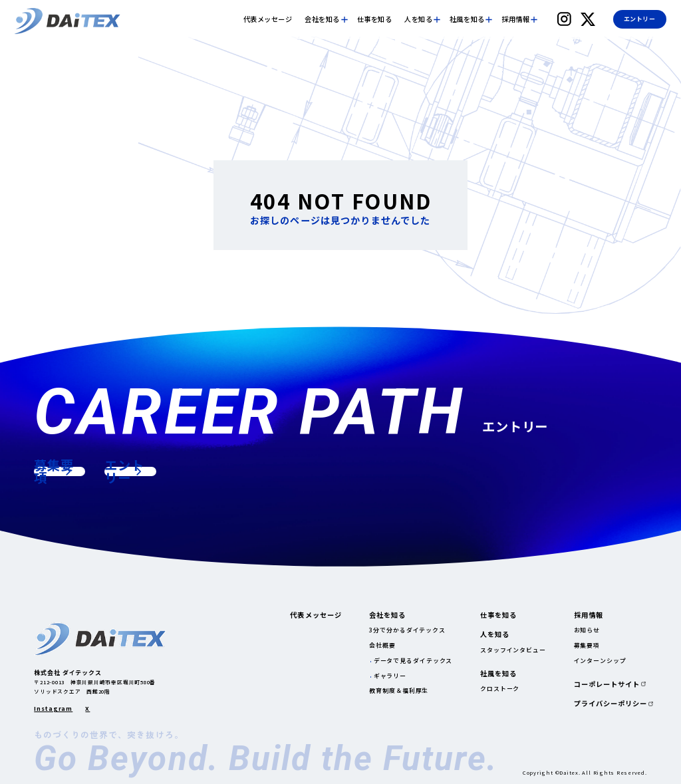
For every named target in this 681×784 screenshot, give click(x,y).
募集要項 (587, 645)
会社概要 (382, 645)
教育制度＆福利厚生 (399, 691)
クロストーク (500, 689)
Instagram (53, 709)
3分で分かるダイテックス (407, 630)
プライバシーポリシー (611, 704)
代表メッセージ (268, 19)
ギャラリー (390, 676)
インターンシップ (600, 661)
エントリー (639, 19)
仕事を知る (375, 19)
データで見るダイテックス (413, 661)
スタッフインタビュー (513, 650)
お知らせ (587, 630)
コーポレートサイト (607, 684)
